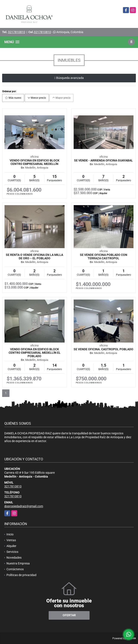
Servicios (12, 552)
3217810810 (17, 32)
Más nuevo (13, 98)
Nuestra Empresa (18, 563)
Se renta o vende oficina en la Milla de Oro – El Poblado (34, 257)
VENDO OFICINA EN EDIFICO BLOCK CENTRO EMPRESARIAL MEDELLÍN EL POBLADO (35, 353)
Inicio (10, 534)
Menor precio (37, 98)
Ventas (11, 540)
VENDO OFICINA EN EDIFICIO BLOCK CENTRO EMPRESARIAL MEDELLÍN (35, 162)
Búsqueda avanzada (69, 78)
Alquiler (11, 546)
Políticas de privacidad (21, 575)
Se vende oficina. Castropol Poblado (103, 349)
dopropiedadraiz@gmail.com (24, 506)
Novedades (14, 558)
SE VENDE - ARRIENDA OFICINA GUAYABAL (103, 160)
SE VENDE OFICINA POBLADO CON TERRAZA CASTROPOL (104, 257)
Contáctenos (15, 569)
